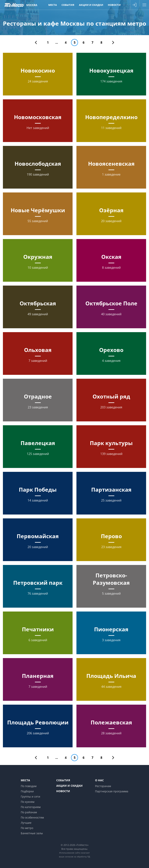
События (63, 780)
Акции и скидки (69, 786)
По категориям (31, 807)
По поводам (29, 786)
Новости (63, 791)
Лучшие (26, 823)
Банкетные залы (32, 833)
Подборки (27, 791)
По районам (29, 812)
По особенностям (32, 817)
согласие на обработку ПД (77, 857)
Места (25, 780)
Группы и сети (30, 797)
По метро (27, 828)
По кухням (28, 802)
